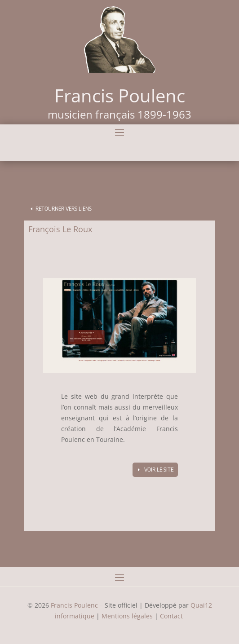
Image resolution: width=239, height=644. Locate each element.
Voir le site (159, 470)
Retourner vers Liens (64, 209)
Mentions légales (127, 616)
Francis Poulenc (74, 605)
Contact (172, 616)
